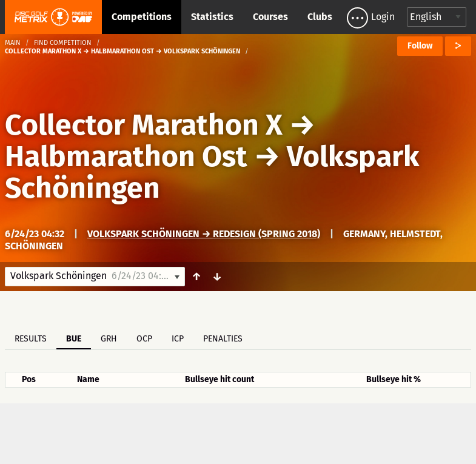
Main (13, 43)
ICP (178, 339)
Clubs (320, 17)
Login (383, 17)
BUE (74, 339)
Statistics (212, 17)
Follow (420, 46)
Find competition (63, 43)
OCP (144, 339)
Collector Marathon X (144, 125)
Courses (270, 17)
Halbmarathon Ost (126, 156)
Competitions (142, 17)
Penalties (223, 339)
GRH (109, 339)
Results (31, 339)
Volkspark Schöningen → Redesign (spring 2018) (204, 234)
